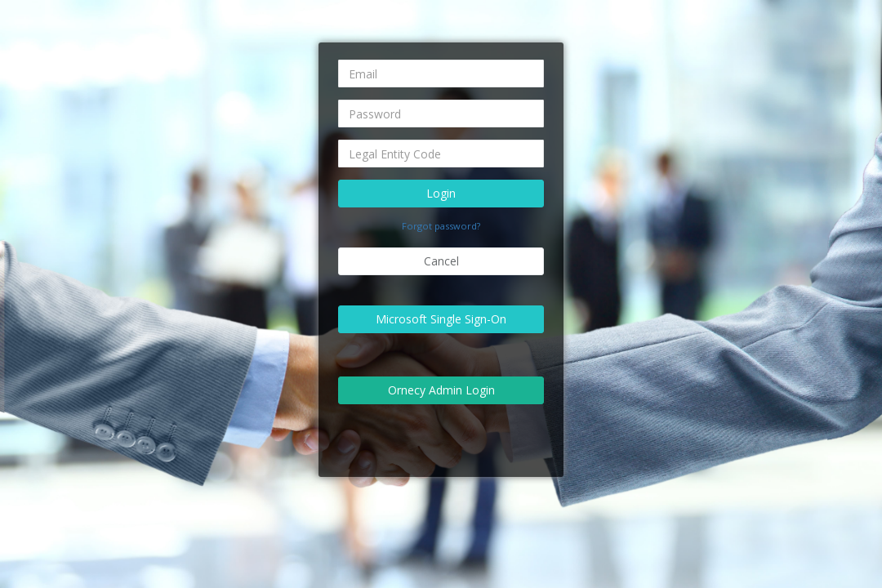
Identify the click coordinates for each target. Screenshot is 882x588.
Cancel (441, 261)
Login (441, 193)
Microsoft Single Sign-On (441, 319)
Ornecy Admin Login (441, 390)
